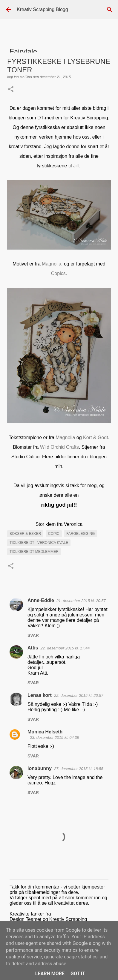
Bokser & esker (25, 534)
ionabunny (40, 768)
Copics (58, 273)
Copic (54, 534)
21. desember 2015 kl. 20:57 (81, 601)
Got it (78, 974)
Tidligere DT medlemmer (34, 552)
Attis (33, 648)
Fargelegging (81, 534)
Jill (76, 166)
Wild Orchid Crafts (59, 447)
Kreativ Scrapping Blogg (42, 9)
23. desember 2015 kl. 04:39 (55, 737)
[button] (11, 90)
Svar (33, 635)
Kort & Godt (96, 438)
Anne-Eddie (41, 600)
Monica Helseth (45, 732)
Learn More (50, 974)
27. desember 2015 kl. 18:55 (79, 769)
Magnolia (52, 264)
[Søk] (110, 10)
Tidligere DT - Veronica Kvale (39, 543)
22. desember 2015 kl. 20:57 (79, 695)
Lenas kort (40, 695)
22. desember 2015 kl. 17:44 (65, 648)
